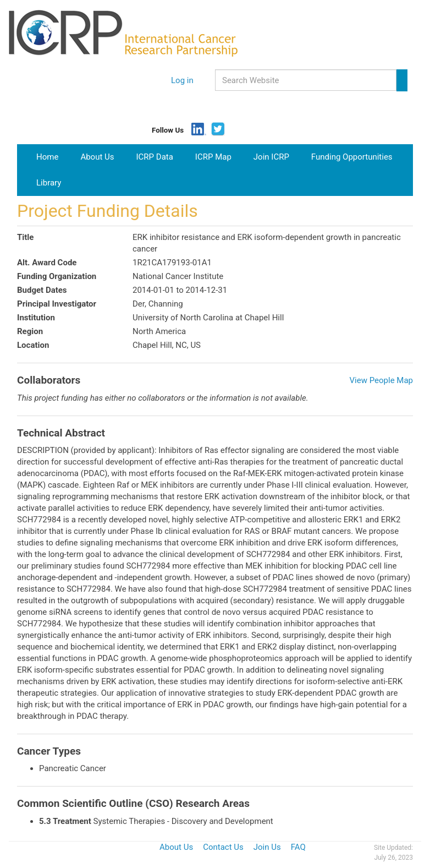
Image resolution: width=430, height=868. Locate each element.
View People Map (381, 380)
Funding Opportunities (352, 157)
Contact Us (223, 847)
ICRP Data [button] (155, 157)
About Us (97, 157)
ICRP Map (213, 157)
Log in (182, 80)
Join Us (267, 847)
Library (49, 183)
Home (52, 156)
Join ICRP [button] (271, 157)
